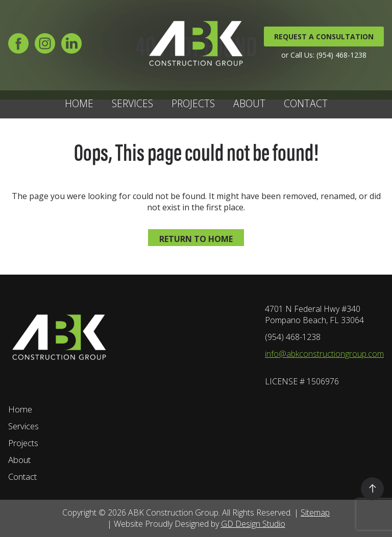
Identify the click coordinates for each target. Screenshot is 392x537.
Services (132, 103)
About (249, 103)
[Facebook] (18, 48)
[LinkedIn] (71, 48)
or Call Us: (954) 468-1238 (324, 55)
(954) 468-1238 (293, 337)
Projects (193, 103)
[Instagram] (45, 48)
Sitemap (315, 512)
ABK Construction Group (173, 512)
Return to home (196, 239)
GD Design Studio (253, 524)
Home (79, 103)
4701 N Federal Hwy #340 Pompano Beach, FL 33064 (314, 314)
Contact (306, 103)
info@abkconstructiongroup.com (324, 354)
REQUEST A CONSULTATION (324, 36)
